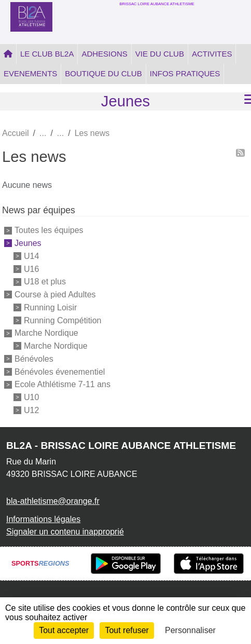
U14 (31, 256)
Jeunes (28, 243)
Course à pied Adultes (55, 294)
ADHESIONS (104, 54)
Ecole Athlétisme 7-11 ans (62, 384)
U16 (31, 269)
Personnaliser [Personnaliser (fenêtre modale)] (190, 630)
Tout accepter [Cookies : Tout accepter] (64, 630)
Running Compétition (62, 320)
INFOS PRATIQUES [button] (185, 73)
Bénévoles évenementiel (60, 371)
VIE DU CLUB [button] (160, 54)
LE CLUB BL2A (47, 54)
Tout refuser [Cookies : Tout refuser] (127, 630)
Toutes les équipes (49, 230)
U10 (31, 397)
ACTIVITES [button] (212, 54)
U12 (31, 410)
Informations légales (43, 519)
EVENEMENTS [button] (30, 73)
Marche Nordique (46, 333)
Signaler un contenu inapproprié (65, 532)
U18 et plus (45, 282)
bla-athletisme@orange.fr (53, 501)
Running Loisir (50, 307)
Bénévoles (34, 359)
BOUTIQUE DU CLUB (103, 73)
